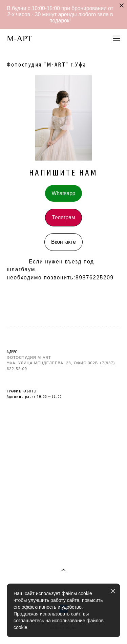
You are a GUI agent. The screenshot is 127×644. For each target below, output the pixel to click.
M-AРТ (19, 38)
